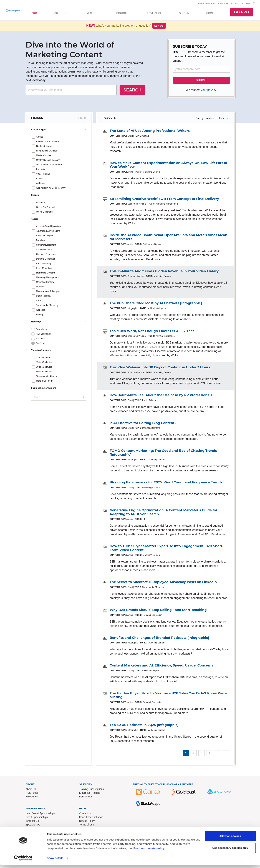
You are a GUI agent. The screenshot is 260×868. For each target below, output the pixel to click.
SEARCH (132, 91)
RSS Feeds (32, 794)
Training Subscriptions (92, 790)
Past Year (41, 339)
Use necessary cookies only (230, 851)
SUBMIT (201, 81)
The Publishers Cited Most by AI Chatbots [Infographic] (156, 304)
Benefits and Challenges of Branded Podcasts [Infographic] (159, 638)
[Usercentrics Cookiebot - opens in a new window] (23, 861)
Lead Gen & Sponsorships (40, 814)
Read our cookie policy (149, 851)
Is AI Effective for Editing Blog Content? (143, 424)
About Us (31, 790)
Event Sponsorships (37, 818)
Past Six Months (44, 335)
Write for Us (32, 822)
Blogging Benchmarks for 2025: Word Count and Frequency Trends (166, 483)
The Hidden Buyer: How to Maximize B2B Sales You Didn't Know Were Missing (168, 696)
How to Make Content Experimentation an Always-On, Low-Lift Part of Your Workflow (169, 166)
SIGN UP (212, 13)
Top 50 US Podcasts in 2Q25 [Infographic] (144, 726)
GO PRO (242, 13)
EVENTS (90, 13)
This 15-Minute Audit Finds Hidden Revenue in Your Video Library (164, 272)
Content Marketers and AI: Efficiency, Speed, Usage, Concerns (161, 666)
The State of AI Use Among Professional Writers (150, 131)
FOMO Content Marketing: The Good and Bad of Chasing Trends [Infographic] (163, 453)
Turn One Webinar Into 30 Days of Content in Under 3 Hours (160, 368)
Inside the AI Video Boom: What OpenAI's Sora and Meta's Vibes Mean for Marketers (169, 238)
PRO (34, 13)
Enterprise (223, 4)
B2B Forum (86, 797)
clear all (82, 119)
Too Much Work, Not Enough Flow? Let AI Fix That (152, 332)
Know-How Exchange (91, 818)
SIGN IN (184, 13)
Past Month (41, 330)
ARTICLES (61, 13)
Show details (55, 861)
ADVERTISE (154, 13)
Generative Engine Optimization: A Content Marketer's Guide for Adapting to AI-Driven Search (164, 513)
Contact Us (85, 814)
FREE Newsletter (207, 4)
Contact (246, 4)
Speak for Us (33, 825)
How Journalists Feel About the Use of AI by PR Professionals (161, 396)
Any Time (41, 344)
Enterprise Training (90, 794)
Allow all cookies (230, 839)
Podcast (235, 4)
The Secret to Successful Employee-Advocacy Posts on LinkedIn (163, 583)
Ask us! (159, 26)
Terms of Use (87, 825)
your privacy (209, 91)
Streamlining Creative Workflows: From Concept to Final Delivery (164, 200)
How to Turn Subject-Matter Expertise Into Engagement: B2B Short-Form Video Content (167, 549)
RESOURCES (121, 13)
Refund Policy (87, 822)
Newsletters (32, 797)
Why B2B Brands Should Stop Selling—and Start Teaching (158, 611)
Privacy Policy (87, 829)
